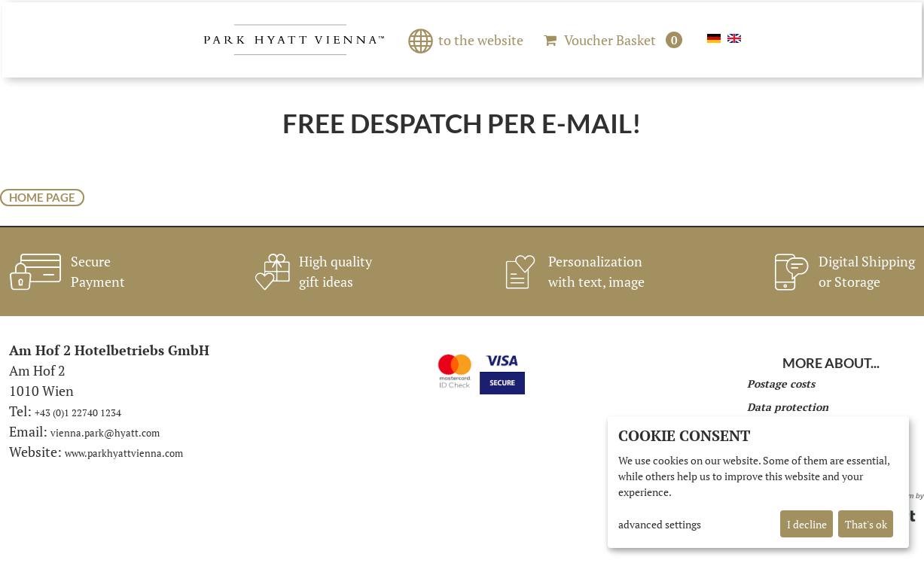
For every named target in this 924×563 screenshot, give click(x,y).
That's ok (866, 524)
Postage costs (781, 383)
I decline (807, 524)
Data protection (788, 407)
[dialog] (758, 482)
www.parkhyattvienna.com (124, 453)
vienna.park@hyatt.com (105, 433)
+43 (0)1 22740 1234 (78, 412)
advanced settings (660, 524)
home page (42, 197)
